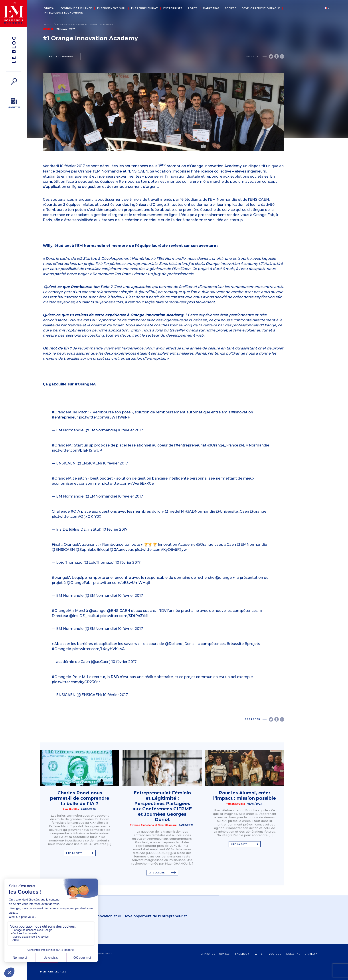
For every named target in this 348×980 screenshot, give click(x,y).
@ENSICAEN (63, 550)
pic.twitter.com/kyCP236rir (76, 682)
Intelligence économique (63, 13)
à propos (208, 954)
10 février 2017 (130, 430)
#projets (252, 644)
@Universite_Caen (232, 511)
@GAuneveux (122, 550)
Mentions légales (53, 972)
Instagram (293, 954)
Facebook (242, 954)
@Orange (205, 545)
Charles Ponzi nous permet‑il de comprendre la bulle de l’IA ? (80, 798)
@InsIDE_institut (84, 616)
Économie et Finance (76, 8)
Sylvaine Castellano (142, 825)
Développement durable (261, 8)
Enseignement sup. (112, 8)
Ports (193, 8)
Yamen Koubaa (236, 804)
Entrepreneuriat (145, 8)
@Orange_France (223, 445)
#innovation (242, 412)
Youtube (275, 954)
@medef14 (175, 511)
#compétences (212, 644)
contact (225, 954)
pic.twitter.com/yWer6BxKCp (128, 483)
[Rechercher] (14, 82)
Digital (50, 8)
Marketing (211, 8)
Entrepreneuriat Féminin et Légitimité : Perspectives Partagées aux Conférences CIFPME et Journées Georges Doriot (162, 806)
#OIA (75, 511)
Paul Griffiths (71, 809)
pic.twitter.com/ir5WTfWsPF (104, 417)
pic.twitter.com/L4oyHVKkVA (99, 649)
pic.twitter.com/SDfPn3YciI (124, 616)
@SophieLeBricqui (92, 550)
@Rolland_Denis (180, 644)
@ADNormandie (200, 511)
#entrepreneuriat (191, 445)
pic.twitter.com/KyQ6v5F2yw (161, 550)
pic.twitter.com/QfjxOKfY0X (76, 517)
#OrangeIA (62, 412)
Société (230, 8)
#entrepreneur (65, 417)
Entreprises (173, 8)
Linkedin (311, 954)
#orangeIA (61, 578)
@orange (258, 511)
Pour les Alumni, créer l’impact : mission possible (245, 796)
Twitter (259, 954)
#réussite (235, 644)
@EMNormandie (254, 445)
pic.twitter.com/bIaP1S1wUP (77, 450)
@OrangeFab (79, 583)
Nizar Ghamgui (167, 825)
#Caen (230, 545)
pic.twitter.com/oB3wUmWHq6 (122, 583)
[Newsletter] (14, 103)
